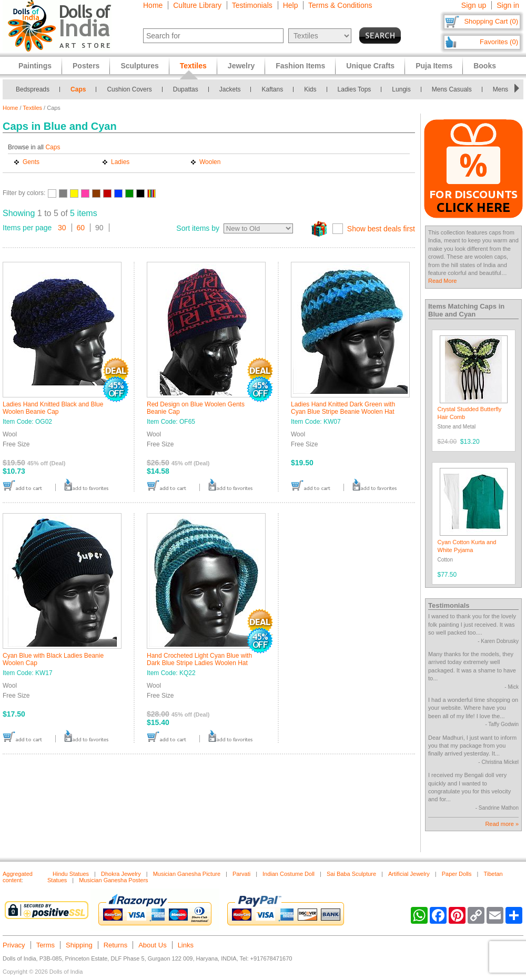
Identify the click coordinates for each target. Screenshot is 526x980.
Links (186, 945)
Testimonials (252, 5)
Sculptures (139, 66)
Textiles (32, 108)
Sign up (474, 5)
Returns (116, 945)
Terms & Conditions (340, 5)
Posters (86, 66)
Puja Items (434, 66)
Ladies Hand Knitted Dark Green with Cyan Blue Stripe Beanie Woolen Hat (343, 408)
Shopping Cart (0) (491, 21)
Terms (45, 945)
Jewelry (241, 66)
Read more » (502, 824)
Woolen (210, 162)
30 (62, 228)
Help (291, 5)
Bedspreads (33, 89)
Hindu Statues (71, 874)
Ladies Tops (355, 89)
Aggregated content (18, 877)
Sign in (508, 5)
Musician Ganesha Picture (187, 874)
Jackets (230, 89)
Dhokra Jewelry (121, 874)
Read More (442, 281)
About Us (152, 945)
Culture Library (197, 5)
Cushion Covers (129, 89)
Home (153, 5)
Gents (31, 162)
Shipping (79, 945)
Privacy (14, 945)
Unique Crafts (370, 66)
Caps (78, 89)
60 (81, 228)
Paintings (35, 66)
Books (485, 66)
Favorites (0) (499, 42)
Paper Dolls (457, 874)
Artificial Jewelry (409, 874)
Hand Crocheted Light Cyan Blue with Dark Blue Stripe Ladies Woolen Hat (199, 659)
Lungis (401, 89)
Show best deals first (381, 229)
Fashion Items (300, 66)
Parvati (241, 874)
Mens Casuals (452, 89)
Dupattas (186, 89)
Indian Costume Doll (289, 874)
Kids (310, 89)
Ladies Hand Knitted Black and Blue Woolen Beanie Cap (53, 408)
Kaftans (272, 89)
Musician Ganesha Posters (113, 880)
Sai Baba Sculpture (351, 874)
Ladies (120, 162)
